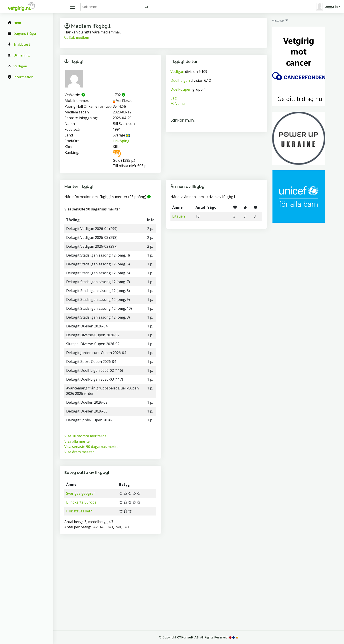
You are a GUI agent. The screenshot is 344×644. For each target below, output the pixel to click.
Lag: (174, 98)
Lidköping (121, 141)
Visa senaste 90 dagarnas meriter (92, 447)
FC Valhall (178, 103)
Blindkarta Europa (81, 502)
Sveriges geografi (81, 493)
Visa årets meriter (79, 452)
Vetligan (177, 72)
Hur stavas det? (79, 511)
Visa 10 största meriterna (85, 436)
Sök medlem (77, 37)
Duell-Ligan (180, 80)
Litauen (179, 216)
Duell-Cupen (181, 89)
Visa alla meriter (78, 441)
